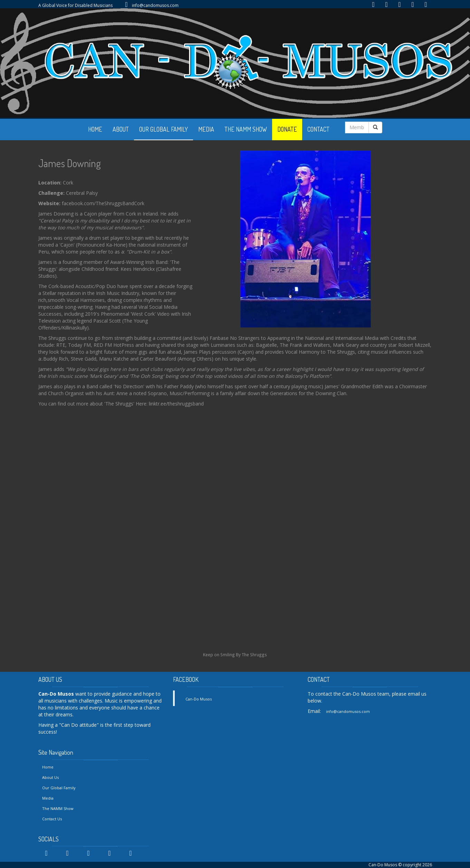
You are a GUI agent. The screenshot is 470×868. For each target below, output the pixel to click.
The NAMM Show (58, 808)
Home (48, 767)
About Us (50, 777)
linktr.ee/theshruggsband (176, 404)
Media (48, 798)
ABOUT (121, 129)
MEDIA (206, 129)
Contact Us (52, 819)
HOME (95, 129)
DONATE (287, 129)
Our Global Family (59, 788)
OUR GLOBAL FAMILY (164, 129)
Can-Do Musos (199, 699)
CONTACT (318, 129)
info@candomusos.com (155, 5)
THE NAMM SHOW (246, 129)
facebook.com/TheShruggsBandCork (103, 203)
